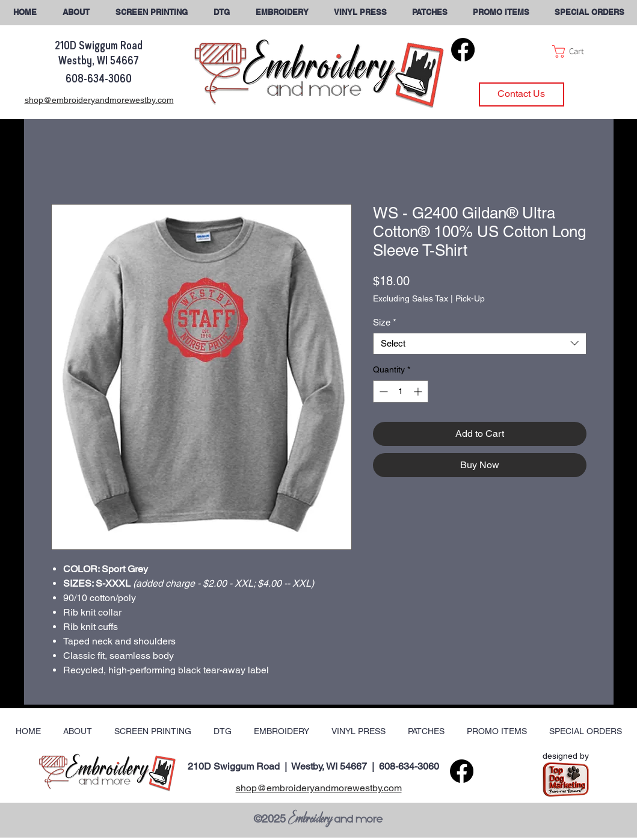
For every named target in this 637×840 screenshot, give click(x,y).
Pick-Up (470, 298)
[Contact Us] (522, 94)
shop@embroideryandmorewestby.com (319, 788)
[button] (589, 12)
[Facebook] (463, 50)
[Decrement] (382, 391)
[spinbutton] (401, 391)
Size (385, 322)
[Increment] (419, 391)
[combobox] (480, 344)
